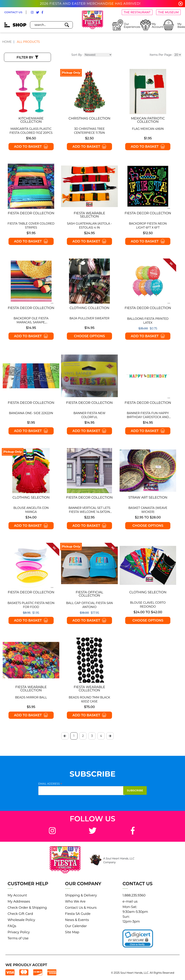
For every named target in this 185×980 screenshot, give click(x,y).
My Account (17, 895)
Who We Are (75, 901)
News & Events (77, 920)
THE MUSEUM (168, 12)
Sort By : (77, 55)
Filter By (27, 57)
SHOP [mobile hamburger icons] (15, 25)
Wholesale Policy (21, 920)
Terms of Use (18, 938)
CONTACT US (13, 12)
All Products (28, 42)
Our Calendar (76, 926)
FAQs (12, 926)
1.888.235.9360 (134, 895)
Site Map (72, 932)
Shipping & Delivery (81, 895)
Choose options (89, 336)
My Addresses (19, 901)
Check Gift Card (20, 914)
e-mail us (130, 901)
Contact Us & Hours (81, 908)
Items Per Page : (161, 55)
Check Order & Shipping (27, 908)
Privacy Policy (19, 932)
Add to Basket (31, 146)
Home (7, 42)
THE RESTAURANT (137, 12)
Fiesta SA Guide (78, 914)
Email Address (50, 784)
